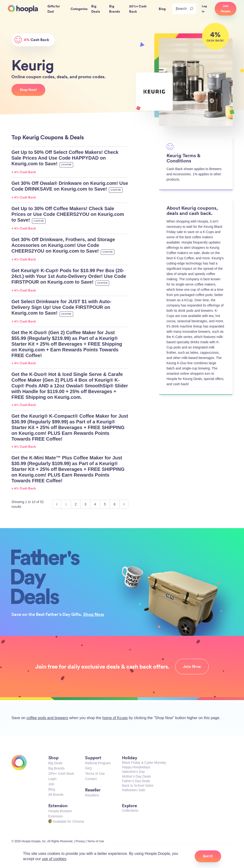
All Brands (56, 795)
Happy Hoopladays (136, 767)
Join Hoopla (226, 9)
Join (51, 784)
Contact (91, 779)
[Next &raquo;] (124, 504)
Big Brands (56, 768)
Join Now (192, 666)
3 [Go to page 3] (85, 504)
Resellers (92, 795)
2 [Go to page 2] (76, 504)
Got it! (208, 856)
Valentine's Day (133, 772)
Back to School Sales (138, 785)
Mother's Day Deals (137, 776)
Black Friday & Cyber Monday (144, 763)
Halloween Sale (134, 790)
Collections (130, 811)
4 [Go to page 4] (95, 504)
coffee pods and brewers (47, 718)
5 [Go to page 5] (105, 504)
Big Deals (56, 763)
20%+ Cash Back (61, 774)
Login (52, 779)
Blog (52, 789)
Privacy (80, 841)
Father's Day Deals (136, 781)
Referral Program (98, 763)
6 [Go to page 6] (115, 504)
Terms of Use (95, 774)
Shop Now (94, 614)
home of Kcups (115, 718)
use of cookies (54, 859)
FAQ (88, 768)
